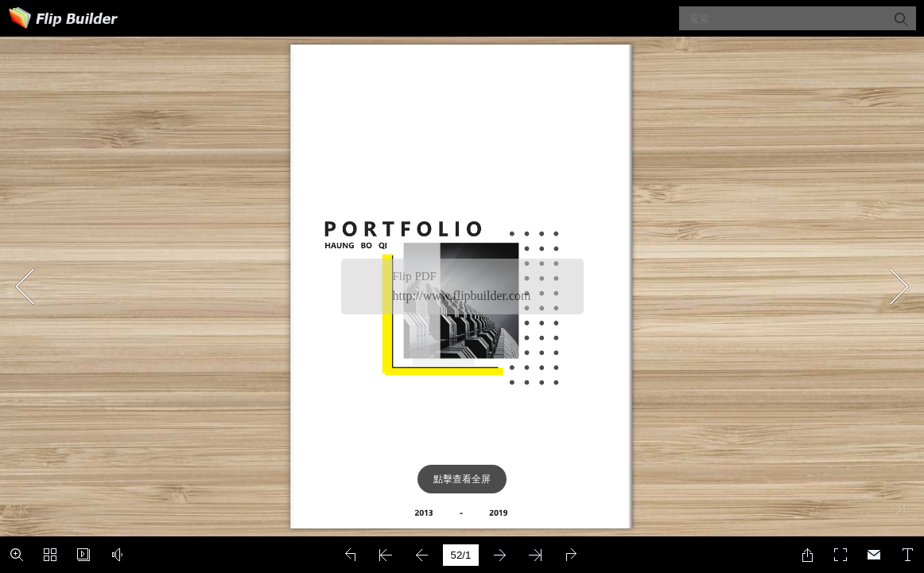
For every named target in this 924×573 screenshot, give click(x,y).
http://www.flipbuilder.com (462, 296)
